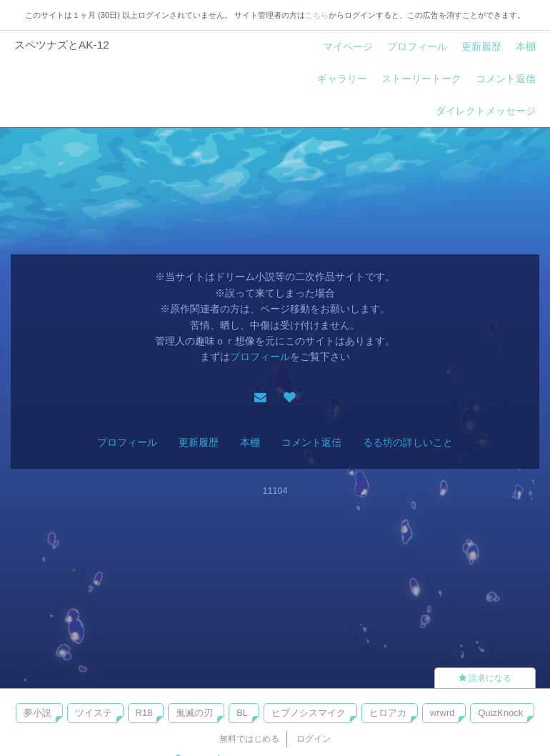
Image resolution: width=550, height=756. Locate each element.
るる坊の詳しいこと (408, 442)
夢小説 (37, 713)
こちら (317, 15)
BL (242, 713)
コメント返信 (506, 79)
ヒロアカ (388, 713)
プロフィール (417, 46)
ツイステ (94, 713)
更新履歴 (481, 46)
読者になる (485, 678)
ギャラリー (342, 79)
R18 (144, 713)
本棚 (526, 46)
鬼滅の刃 (194, 713)
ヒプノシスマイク (309, 713)
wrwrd (442, 713)
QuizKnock (500, 713)
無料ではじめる (249, 739)
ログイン (314, 739)
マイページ (348, 46)
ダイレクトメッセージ (486, 111)
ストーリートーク (421, 79)
